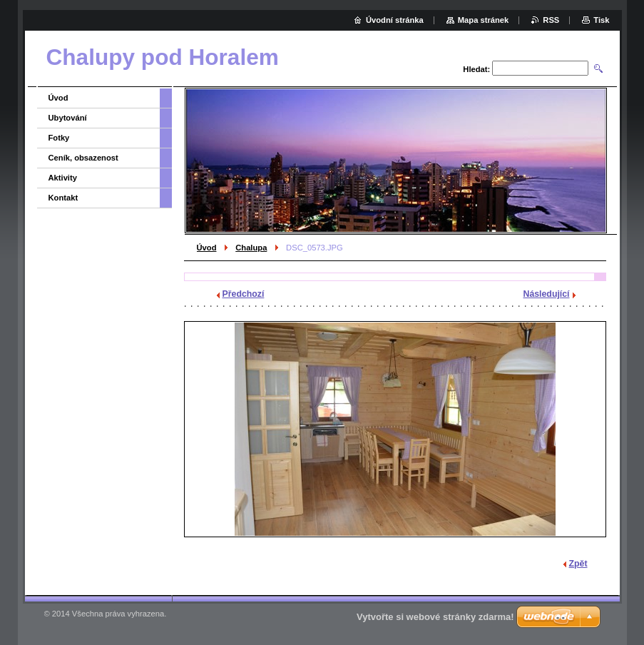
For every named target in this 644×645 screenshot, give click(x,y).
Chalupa (251, 248)
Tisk (601, 20)
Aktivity (63, 178)
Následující (547, 294)
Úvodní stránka (395, 20)
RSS (551, 20)
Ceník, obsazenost (83, 158)
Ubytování (68, 118)
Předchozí (244, 294)
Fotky (59, 138)
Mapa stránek (484, 20)
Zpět (578, 564)
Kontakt (63, 198)
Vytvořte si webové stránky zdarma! (435, 617)
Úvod (207, 248)
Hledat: (476, 69)
